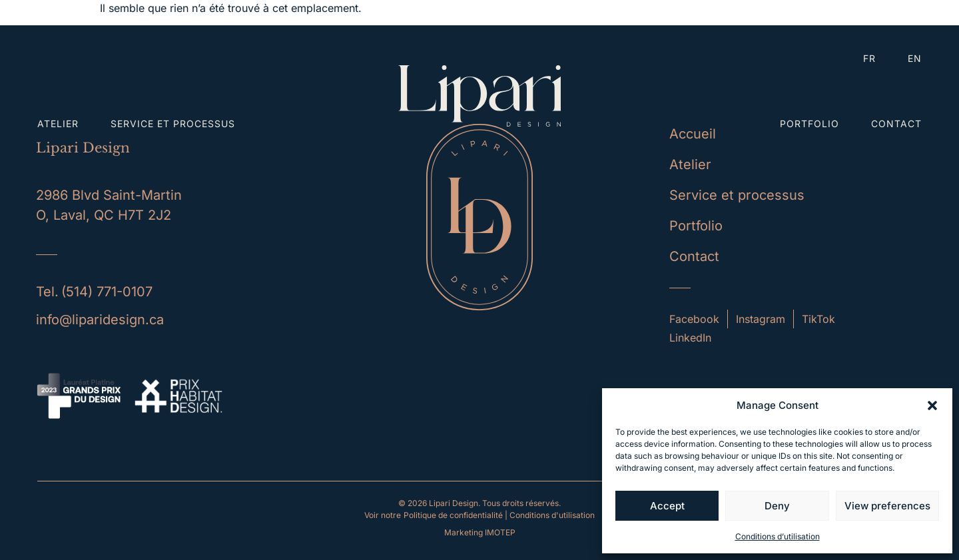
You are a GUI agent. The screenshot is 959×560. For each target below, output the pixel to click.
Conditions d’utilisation (778, 536)
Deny (777, 506)
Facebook (694, 319)
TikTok (818, 319)
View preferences (887, 506)
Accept (667, 506)
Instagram (761, 319)
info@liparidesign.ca (100, 320)
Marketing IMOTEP (480, 532)
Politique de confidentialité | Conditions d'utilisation (499, 515)
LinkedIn (690, 338)
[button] (932, 406)
